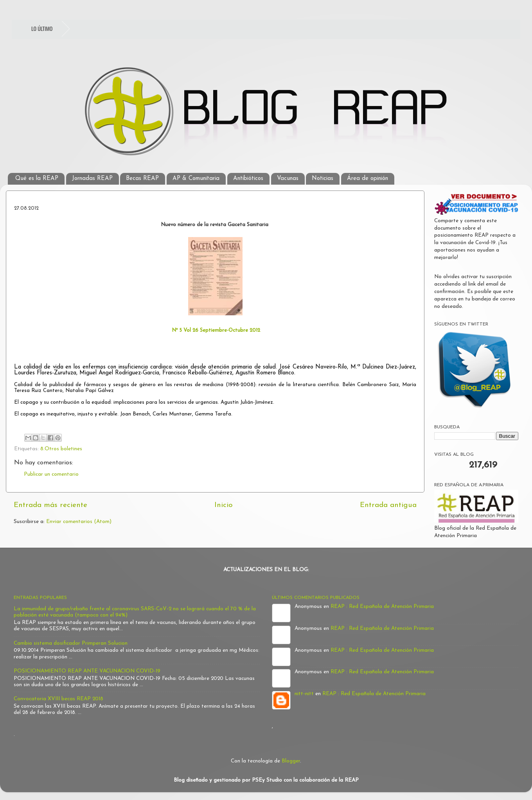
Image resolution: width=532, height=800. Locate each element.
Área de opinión (368, 179)
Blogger (291, 761)
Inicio (224, 505)
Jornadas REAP (92, 179)
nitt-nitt (304, 694)
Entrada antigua (388, 505)
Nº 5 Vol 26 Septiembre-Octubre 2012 (215, 330)
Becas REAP (142, 179)
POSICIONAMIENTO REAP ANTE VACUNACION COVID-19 (87, 671)
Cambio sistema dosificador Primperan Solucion (71, 643)
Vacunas (288, 179)
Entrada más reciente (50, 505)
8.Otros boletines (61, 449)
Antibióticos (248, 179)
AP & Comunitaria (196, 179)
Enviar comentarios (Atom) (79, 522)
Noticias (323, 179)
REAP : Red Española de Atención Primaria (382, 607)
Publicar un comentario (51, 474)
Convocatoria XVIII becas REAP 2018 (58, 699)
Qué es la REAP (37, 179)
